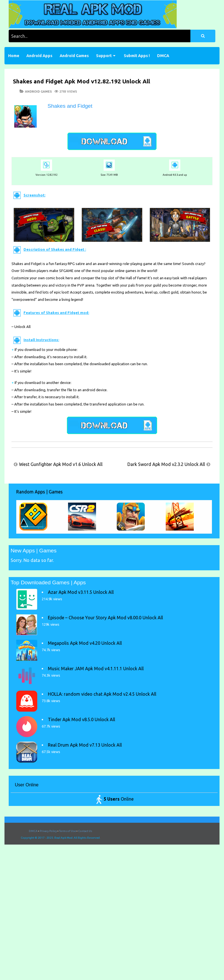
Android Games (74, 56)
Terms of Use (67, 831)
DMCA (163, 56)
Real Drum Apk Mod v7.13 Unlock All (85, 745)
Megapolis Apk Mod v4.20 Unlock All (85, 643)
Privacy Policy (48, 831)
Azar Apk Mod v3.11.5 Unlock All (81, 592)
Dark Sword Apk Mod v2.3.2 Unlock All (166, 464)
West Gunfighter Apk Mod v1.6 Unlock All (61, 464)
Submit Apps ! (137, 56)
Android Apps (39, 56)
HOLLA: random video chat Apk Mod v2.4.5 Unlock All (102, 694)
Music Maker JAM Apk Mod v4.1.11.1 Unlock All (96, 669)
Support (104, 56)
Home (14, 56)
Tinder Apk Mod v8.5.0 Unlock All (81, 719)
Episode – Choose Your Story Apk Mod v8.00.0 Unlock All (105, 618)
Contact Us (85, 831)
